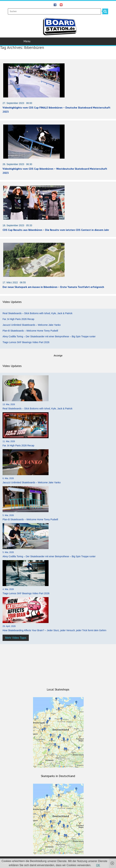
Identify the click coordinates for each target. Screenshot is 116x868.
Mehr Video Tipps (16, 638)
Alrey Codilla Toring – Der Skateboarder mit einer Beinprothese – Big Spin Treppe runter (49, 336)
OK (98, 865)
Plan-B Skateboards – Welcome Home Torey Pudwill (30, 331)
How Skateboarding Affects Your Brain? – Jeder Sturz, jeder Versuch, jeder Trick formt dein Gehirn (54, 630)
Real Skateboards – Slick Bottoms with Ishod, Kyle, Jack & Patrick (37, 313)
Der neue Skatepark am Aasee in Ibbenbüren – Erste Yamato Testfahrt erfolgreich (53, 287)
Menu (58, 41)
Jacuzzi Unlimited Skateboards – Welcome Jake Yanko (32, 325)
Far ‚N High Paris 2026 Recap (18, 319)
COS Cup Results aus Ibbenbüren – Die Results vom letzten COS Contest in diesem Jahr (56, 230)
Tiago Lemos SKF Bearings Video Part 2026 (26, 342)
